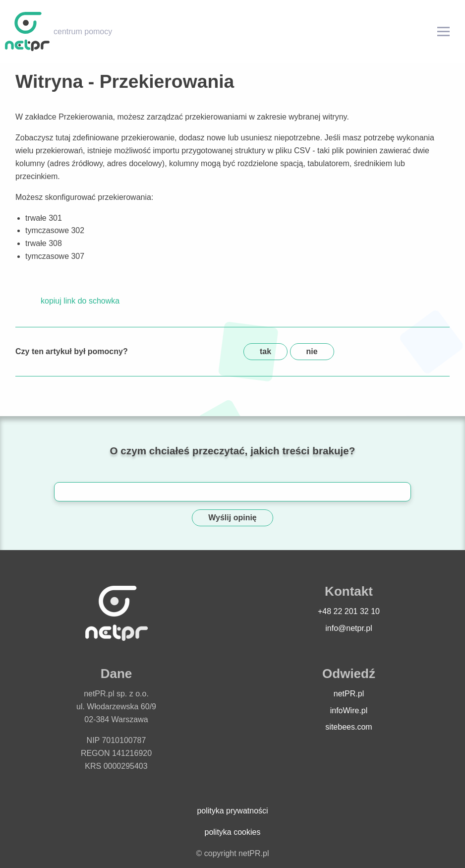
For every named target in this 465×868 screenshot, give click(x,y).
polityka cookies (233, 832)
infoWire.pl (349, 711)
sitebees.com (349, 727)
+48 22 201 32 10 (349, 611)
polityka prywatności (232, 811)
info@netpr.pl (349, 628)
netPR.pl (349, 694)
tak (265, 351)
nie (312, 351)
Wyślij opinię (232, 518)
